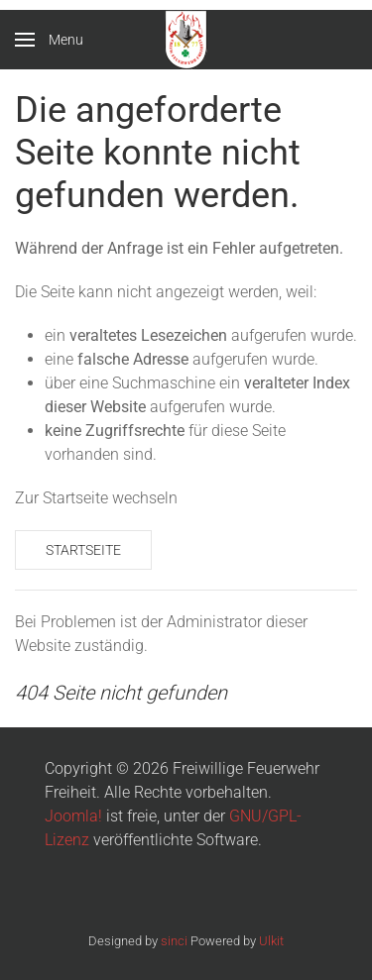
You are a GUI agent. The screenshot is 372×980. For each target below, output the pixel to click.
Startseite (83, 550)
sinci (174, 941)
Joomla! (73, 816)
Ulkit (271, 941)
